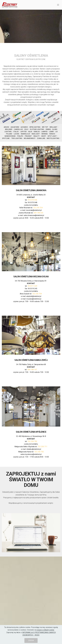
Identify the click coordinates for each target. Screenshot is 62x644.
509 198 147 (32, 375)
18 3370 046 (32, 212)
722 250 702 (32, 453)
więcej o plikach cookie (46, 630)
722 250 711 (43, 458)
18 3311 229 (32, 297)
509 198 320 (39, 225)
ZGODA (31, 640)
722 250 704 (37, 305)
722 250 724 (38, 220)
